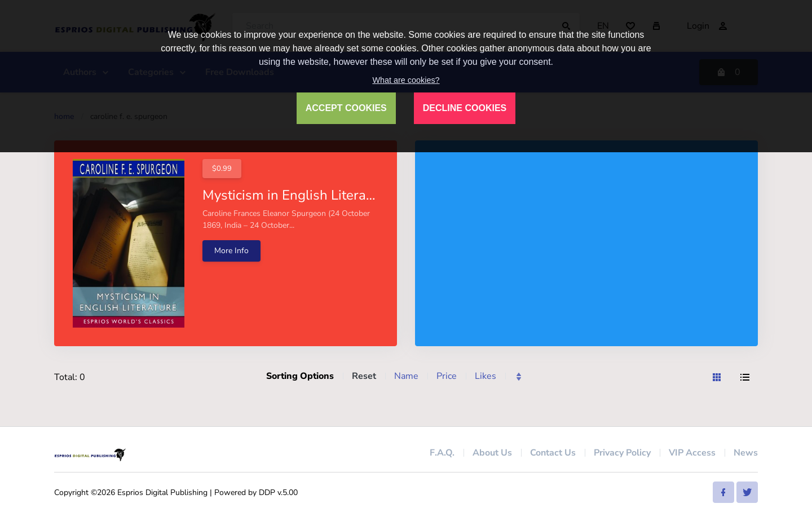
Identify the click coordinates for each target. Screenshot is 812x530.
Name (406, 376)
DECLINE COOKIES (465, 108)
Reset (364, 376)
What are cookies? (406, 80)
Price (447, 376)
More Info (231, 251)
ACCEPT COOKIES (346, 108)
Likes (486, 376)
